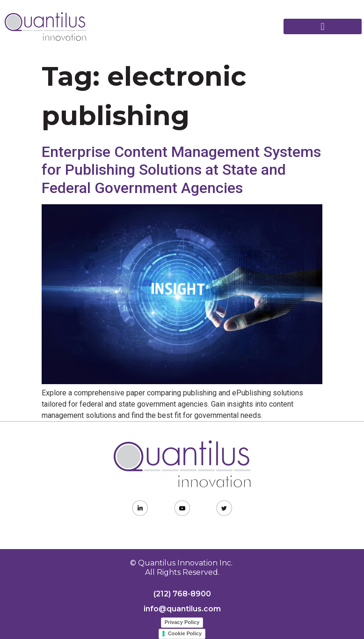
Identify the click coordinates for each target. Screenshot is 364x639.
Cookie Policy (185, 633)
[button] (323, 26)
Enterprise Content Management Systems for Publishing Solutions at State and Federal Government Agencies (181, 170)
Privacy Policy (182, 622)
